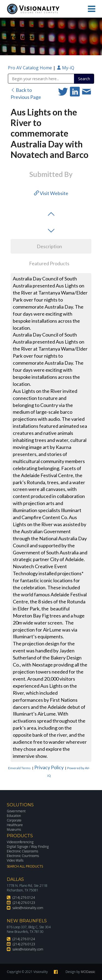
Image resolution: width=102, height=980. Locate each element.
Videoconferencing (20, 842)
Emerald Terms (19, 768)
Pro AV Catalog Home (30, 68)
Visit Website (51, 193)
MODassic (88, 972)
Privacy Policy (49, 767)
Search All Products (25, 866)
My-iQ (65, 68)
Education (14, 816)
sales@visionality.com (28, 908)
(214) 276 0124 (24, 897)
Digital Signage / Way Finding (28, 847)
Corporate (14, 820)
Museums (14, 829)
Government (16, 811)
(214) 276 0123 (24, 903)
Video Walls (15, 860)
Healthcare (15, 825)
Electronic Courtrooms (23, 856)
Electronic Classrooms (22, 851)
